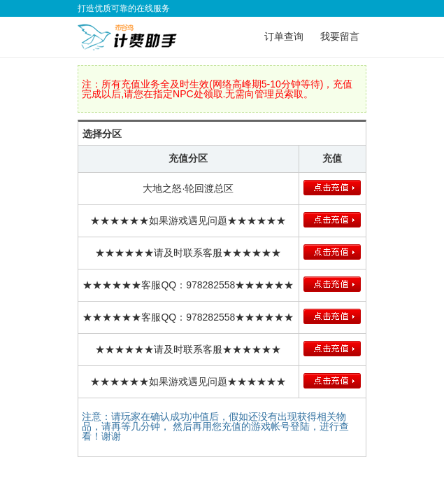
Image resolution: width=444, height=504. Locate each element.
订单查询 (284, 36)
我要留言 (340, 36)
